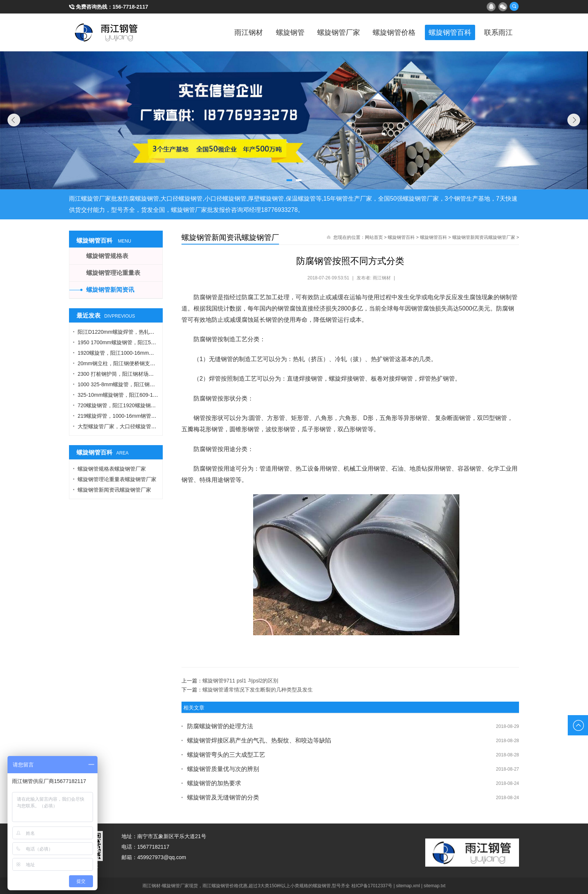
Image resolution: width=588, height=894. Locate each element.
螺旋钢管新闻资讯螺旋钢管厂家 (484, 237)
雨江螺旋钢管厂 (106, 32)
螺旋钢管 (271, 32)
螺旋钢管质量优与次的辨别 (223, 769)
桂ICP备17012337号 (372, 886)
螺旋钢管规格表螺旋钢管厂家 (112, 469)
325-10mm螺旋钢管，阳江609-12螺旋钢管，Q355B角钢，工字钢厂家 (159, 395)
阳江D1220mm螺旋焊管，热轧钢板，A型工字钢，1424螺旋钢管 (152, 332)
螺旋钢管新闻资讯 (110, 290)
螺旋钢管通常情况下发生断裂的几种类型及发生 (258, 690)
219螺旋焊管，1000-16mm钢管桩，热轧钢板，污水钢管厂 (146, 416)
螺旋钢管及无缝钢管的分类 (223, 797)
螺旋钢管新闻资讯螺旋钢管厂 (230, 237)
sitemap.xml (408, 886)
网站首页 (374, 237)
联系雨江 (496, 32)
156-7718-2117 (130, 7)
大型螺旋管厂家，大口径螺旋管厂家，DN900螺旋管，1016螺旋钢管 (157, 426)
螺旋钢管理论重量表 (113, 273)
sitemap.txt (435, 886)
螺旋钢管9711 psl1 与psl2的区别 (240, 681)
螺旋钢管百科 (444, 32)
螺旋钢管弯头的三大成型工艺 (226, 755)
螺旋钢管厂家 (324, 32)
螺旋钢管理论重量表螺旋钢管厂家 (117, 479)
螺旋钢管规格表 (107, 256)
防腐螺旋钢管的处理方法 (220, 726)
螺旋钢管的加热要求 (214, 783)
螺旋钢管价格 (384, 32)
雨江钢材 (226, 32)
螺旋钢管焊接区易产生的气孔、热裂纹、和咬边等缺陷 (259, 740)
